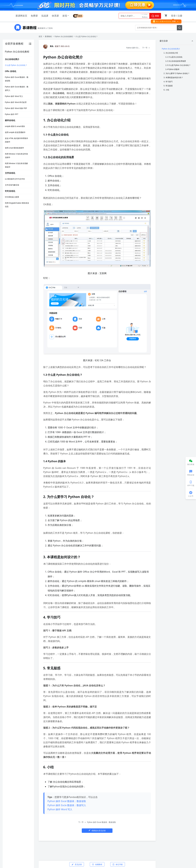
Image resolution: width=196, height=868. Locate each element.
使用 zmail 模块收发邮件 (15, 148)
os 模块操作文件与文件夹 (15, 179)
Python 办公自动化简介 (171, 49)
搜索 (155, 16)
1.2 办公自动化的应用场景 (176, 61)
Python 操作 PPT (12, 114)
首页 (40, 37)
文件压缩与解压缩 (12, 185)
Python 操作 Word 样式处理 (16, 102)
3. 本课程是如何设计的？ (173, 78)
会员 (78, 16)
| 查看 (173, 21)
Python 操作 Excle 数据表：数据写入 (17, 89)
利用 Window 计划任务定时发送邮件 (16, 156)
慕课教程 (48, 37)
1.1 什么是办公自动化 (174, 57)
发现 (66, 16)
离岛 (49, 46)
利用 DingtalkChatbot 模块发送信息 (17, 205)
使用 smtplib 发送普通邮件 (15, 132)
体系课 (55, 16)
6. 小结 (166, 90)
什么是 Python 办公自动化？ (16, 65)
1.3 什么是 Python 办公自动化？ (178, 65)
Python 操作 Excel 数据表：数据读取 (17, 79)
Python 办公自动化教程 (64, 37)
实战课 (45, 16)
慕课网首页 (21, 16)
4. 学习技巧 (168, 82)
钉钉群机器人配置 (12, 197)
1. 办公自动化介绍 (171, 53)
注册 (180, 16)
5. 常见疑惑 (168, 86)
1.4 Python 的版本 (173, 69)
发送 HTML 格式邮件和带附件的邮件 (17, 140)
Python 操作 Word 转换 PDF (16, 108)
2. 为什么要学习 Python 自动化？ (177, 73)
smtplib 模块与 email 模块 (15, 126)
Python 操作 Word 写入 (14, 96)
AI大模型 (144, 16)
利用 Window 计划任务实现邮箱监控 (16, 165)
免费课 (34, 16)
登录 (173, 16)
